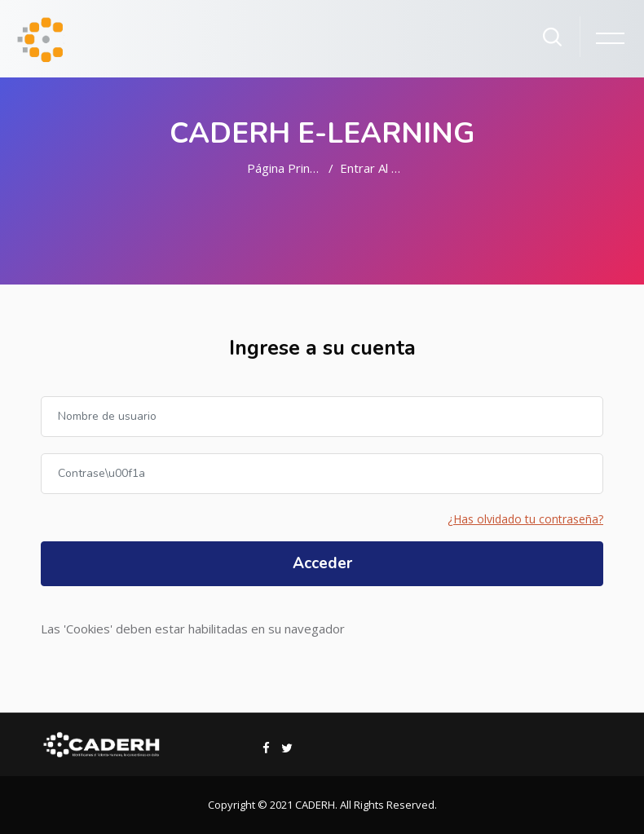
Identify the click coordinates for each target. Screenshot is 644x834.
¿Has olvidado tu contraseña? (525, 519)
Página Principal (291, 168)
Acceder (322, 563)
